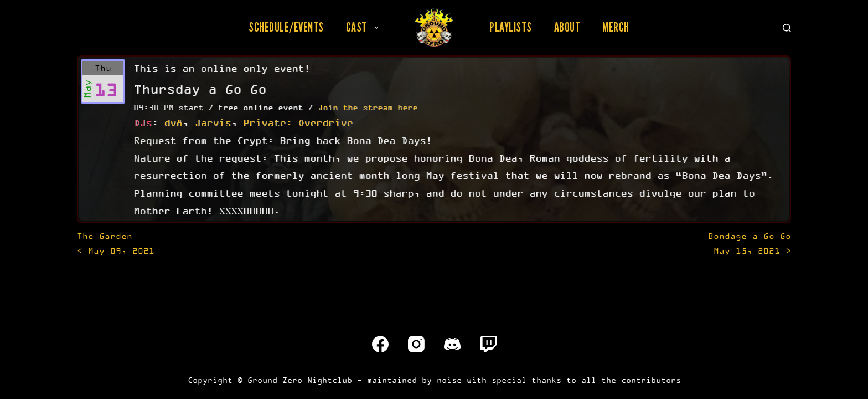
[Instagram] (416, 344)
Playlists (511, 27)
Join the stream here (368, 107)
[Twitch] (488, 344)
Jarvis (213, 122)
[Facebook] (380, 344)
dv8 (173, 122)
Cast (365, 27)
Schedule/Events (286, 27)
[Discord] (452, 344)
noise (449, 380)
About (567, 27)
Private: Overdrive (298, 122)
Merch (616, 27)
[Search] (787, 28)
